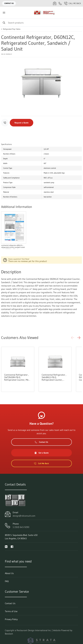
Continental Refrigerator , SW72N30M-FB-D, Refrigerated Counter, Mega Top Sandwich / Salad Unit (18, 377)
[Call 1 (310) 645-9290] (60, 3)
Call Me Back (73, 3)
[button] (79, 338)
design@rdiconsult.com (24, 516)
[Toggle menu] (4, 13)
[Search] (41, 23)
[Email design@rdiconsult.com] (55, 3)
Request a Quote (22, 123)
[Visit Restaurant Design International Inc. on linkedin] (6, 546)
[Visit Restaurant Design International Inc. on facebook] (12, 546)
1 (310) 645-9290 (21, 527)
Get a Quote (41, 453)
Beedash (9, 634)
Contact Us (9, 3)
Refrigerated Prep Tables (12, 29)
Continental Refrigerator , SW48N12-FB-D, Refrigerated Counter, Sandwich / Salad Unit (54, 377)
